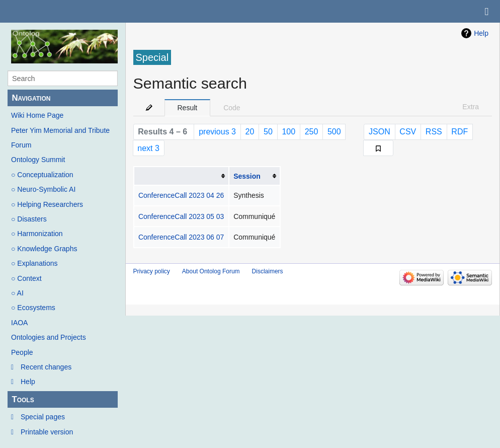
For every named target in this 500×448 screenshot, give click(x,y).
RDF (460, 132)
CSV (408, 132)
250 (312, 132)
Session (247, 176)
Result (188, 108)
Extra (471, 107)
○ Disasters (29, 219)
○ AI (17, 293)
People (22, 352)
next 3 (148, 148)
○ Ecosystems (33, 308)
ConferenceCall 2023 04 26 (181, 195)
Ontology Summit (38, 160)
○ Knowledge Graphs (44, 249)
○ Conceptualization (42, 175)
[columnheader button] (181, 176)
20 (250, 132)
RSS (434, 132)
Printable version (47, 432)
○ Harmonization (37, 234)
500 (334, 132)
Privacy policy (152, 271)
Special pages (43, 417)
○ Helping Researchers (47, 204)
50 (268, 132)
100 (288, 132)
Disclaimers (268, 271)
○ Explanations (34, 263)
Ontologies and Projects (49, 337)
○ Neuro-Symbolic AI (43, 189)
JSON (380, 132)
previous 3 (217, 132)
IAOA (19, 323)
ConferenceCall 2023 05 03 (181, 216)
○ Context (26, 278)
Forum (21, 145)
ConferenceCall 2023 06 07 (181, 237)
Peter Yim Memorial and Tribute (60, 130)
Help (28, 382)
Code (232, 108)
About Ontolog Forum (211, 271)
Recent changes (46, 367)
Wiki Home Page (37, 115)
